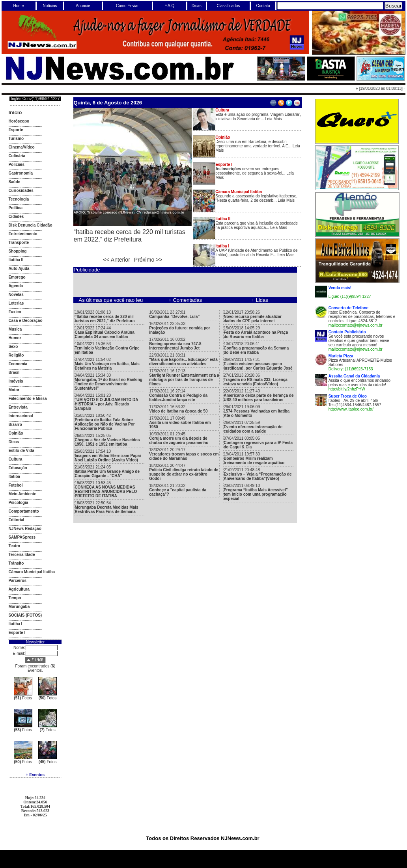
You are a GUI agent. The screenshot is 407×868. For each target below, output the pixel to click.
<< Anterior (117, 260)
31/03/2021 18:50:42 (105, 422)
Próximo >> (148, 260)
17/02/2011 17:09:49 (180, 423)
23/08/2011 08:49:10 (256, 492)
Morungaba (19, 607)
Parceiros (17, 581)
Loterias (16, 303)
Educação (18, 468)
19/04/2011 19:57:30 (254, 458)
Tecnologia (19, 199)
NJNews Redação (25, 529)
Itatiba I (15, 624)
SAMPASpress (22, 537)
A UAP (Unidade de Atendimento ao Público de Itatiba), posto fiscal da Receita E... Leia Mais (256, 250)
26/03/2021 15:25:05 (107, 440)
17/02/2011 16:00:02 (175, 344)
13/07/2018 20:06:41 (256, 348)
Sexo (13, 347)
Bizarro (15, 425)
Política (15, 208)
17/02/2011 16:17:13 (184, 377)
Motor (14, 390)
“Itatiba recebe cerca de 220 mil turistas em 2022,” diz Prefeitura (129, 235)
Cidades (16, 217)
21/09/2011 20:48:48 (258, 474)
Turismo (16, 138)
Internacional (21, 416)
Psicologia (18, 503)
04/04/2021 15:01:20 (106, 402)
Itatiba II (16, 260)
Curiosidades (21, 191)
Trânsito (16, 563)
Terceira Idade (21, 555)
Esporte (16, 130)
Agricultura (19, 589)
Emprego (17, 277)
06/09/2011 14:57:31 (258, 364)
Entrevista (18, 407)
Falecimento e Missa (27, 399)
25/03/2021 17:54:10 (108, 456)
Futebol (15, 485)
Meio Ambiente (22, 494)
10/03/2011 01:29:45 (179, 438)
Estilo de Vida (21, 451)
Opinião (16, 433)
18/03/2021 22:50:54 (106, 507)
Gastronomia (21, 173)
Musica (15, 329)
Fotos (23, 698)
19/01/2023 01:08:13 (105, 317)
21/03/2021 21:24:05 (107, 471)
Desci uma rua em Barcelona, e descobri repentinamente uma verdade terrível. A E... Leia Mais (258, 144)
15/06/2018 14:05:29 (256, 332)
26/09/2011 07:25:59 (253, 427)
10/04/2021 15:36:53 (107, 348)
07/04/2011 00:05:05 (258, 443)
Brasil (14, 373)
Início (15, 112)
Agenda (16, 286)
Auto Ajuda (19, 269)
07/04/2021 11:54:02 (107, 364)
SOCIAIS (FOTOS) (25, 615)
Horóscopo (19, 121)
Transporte (19, 243)
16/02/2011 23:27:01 (174, 314)
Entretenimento (23, 234)
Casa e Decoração (25, 321)
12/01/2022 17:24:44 (104, 332)
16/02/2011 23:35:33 (179, 328)
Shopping (17, 251)
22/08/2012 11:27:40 (259, 395)
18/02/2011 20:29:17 (184, 454)
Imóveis (16, 381)
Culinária (17, 156)
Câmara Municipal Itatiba (32, 572)
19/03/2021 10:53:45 (106, 489)
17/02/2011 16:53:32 (178, 409)
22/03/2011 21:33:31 (183, 360)
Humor (15, 338)
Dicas (14, 442)
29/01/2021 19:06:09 (257, 411)
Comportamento (23, 511)
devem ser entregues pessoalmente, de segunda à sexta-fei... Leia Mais (255, 171)
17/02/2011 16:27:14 (178, 395)
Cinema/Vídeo (21, 147)
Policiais (16, 164)
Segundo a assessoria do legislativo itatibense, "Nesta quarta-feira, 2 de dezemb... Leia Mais (256, 196)
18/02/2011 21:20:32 (178, 490)
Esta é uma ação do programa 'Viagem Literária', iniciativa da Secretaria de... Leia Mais (258, 114)
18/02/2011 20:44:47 (184, 472)
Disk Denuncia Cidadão (30, 225)
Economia (18, 364)
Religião (16, 355)
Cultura (15, 459)
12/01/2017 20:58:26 (253, 317)
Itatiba (14, 477)
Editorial (16, 520)
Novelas (16, 295)
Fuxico (15, 312)
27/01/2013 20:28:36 (256, 380)
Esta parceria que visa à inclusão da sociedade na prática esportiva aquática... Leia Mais (257, 223)
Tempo (15, 598)
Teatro (14, 546)
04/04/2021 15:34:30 (108, 382)
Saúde (14, 182)
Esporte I (17, 633)
